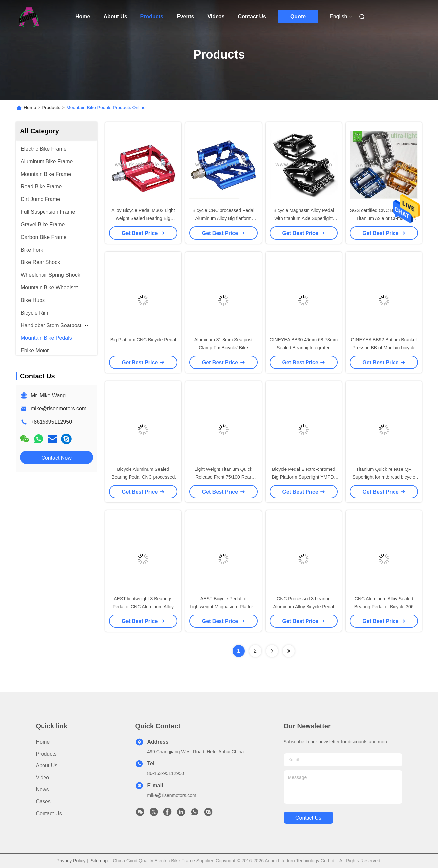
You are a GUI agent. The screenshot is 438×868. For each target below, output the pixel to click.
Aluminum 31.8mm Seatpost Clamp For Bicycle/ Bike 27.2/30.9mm (223, 348)
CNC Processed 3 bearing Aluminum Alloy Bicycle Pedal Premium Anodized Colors (304, 607)
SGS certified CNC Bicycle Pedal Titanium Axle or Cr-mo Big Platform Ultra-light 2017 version (384, 218)
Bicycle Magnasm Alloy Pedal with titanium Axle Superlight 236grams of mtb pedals (304, 218)
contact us (308, 818)
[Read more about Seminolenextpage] (272, 651)
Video (43, 778)
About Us (115, 16)
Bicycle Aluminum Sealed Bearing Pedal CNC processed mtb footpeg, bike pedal (143, 477)
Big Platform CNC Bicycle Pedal (143, 340)
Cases (43, 801)
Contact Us (252, 16)
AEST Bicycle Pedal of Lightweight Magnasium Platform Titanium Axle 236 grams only (223, 607)
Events (185, 16)
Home (83, 16)
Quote (298, 16)
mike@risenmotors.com (58, 409)
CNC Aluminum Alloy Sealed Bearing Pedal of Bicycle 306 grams (384, 607)
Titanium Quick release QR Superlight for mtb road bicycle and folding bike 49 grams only (384, 477)
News (43, 790)
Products (152, 16)
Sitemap (99, 861)
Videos (216, 16)
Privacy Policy (71, 861)
